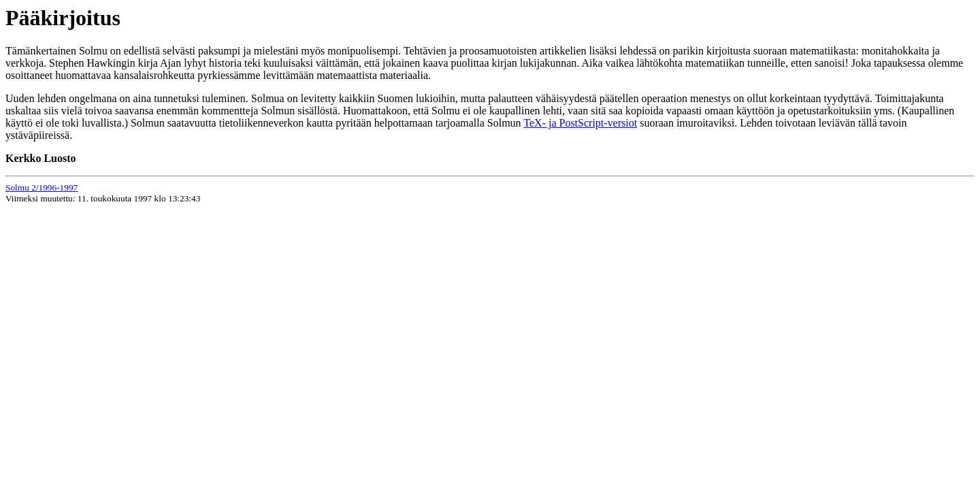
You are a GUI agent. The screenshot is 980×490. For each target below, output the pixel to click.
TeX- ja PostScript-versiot (580, 123)
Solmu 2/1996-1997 (42, 187)
